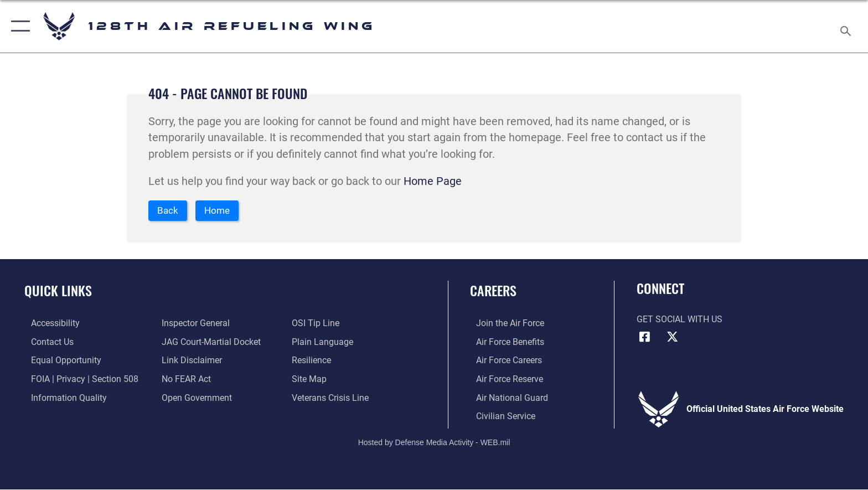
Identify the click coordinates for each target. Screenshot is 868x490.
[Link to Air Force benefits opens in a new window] (504, 343)
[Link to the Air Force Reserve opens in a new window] (503, 380)
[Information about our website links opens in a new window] (190, 361)
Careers (493, 292)
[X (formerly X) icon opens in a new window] (672, 338)
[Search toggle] (847, 27)
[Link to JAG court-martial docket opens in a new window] (209, 343)
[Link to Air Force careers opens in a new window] (503, 361)
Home (222, 211)
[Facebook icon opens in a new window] (645, 338)
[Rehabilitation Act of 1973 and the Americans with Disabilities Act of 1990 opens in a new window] (49, 324)
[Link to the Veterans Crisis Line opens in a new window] (332, 398)
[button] (18, 26)
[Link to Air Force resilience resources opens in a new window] (314, 361)
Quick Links (58, 292)
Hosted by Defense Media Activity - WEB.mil (434, 443)
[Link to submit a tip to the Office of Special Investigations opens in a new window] (318, 324)
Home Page (433, 181)
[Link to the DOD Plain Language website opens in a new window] (325, 343)
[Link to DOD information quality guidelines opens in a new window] (62, 398)
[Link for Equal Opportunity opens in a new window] (60, 361)
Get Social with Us (680, 320)
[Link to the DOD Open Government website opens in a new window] (195, 398)
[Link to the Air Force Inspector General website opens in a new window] (193, 324)
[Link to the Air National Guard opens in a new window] (506, 398)
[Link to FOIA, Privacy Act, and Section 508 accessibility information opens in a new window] (78, 380)
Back (169, 211)
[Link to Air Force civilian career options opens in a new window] (500, 417)
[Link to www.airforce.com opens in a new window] (504, 324)
